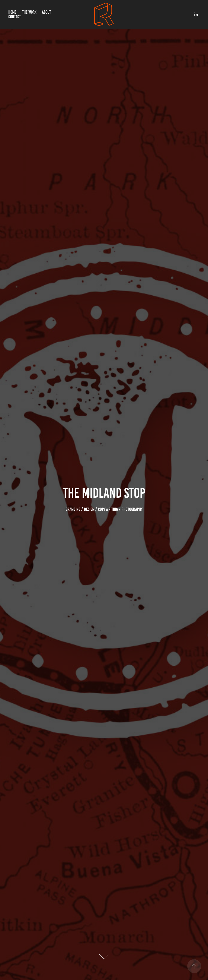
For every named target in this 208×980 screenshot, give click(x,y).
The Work (29, 12)
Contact (15, 17)
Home (12, 12)
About (46, 12)
